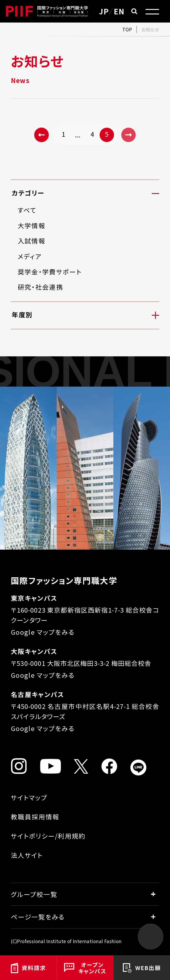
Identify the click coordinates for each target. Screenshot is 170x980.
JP (104, 11)
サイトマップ (29, 797)
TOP (127, 29)
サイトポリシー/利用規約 (48, 836)
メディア (30, 256)
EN (119, 11)
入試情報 (32, 241)
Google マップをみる (43, 632)
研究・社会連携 (40, 287)
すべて (27, 210)
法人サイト (27, 855)
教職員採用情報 (35, 817)
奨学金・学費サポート (50, 272)
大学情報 (32, 226)
